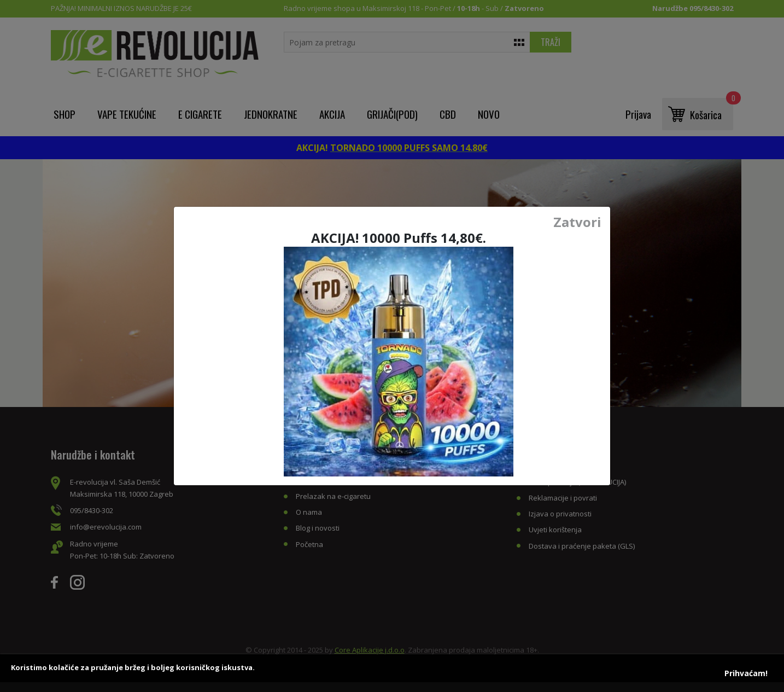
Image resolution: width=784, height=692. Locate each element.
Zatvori (577, 222)
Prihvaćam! (746, 673)
